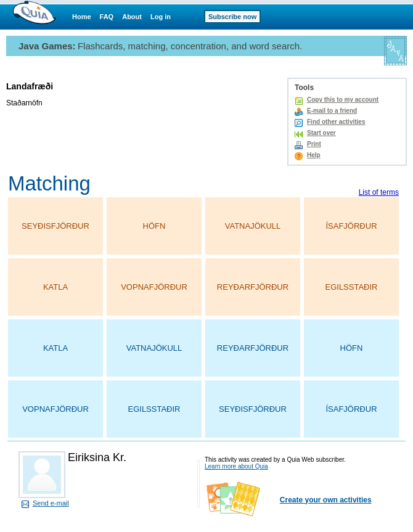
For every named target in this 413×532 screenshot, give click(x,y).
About (132, 17)
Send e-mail (51, 503)
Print (314, 144)
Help (314, 155)
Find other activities (336, 122)
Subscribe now (232, 17)
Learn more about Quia (236, 466)
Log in (161, 17)
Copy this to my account (343, 100)
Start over (321, 133)
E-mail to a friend (332, 111)
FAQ (107, 17)
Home (82, 17)
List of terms (379, 192)
